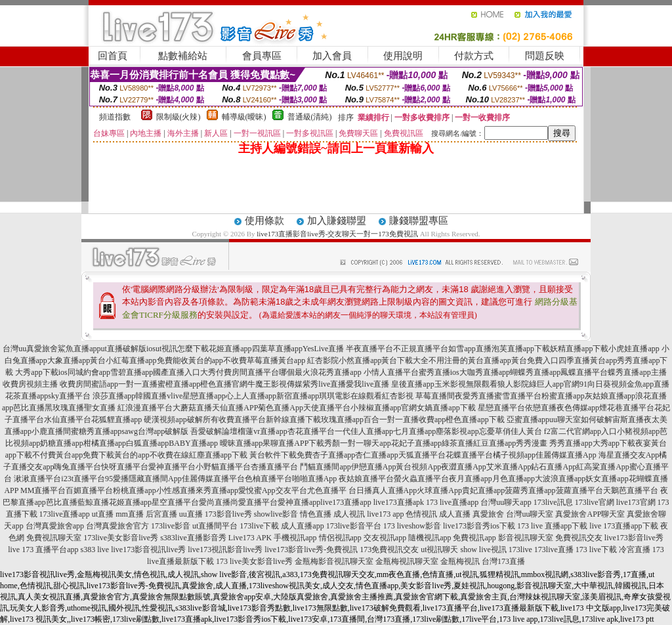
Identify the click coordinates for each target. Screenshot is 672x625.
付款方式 (474, 56)
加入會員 (332, 56)
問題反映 (545, 56)
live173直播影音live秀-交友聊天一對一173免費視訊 (337, 234)
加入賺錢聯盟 (337, 221)
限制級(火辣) (178, 117)
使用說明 (403, 56)
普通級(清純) (310, 117)
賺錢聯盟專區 (419, 221)
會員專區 (262, 56)
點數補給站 (183, 56)
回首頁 (113, 56)
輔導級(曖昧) (244, 117)
